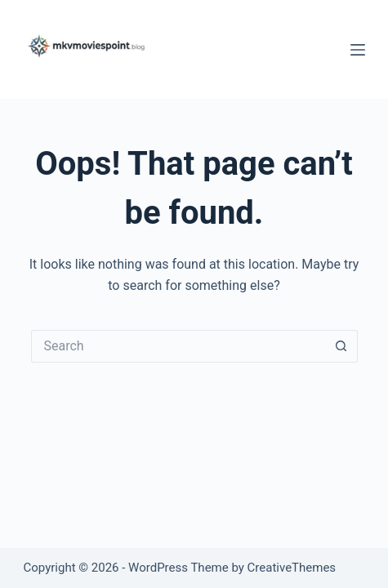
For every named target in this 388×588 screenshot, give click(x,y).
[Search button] (341, 346)
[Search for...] (178, 346)
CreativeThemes (292, 568)
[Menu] (358, 50)
